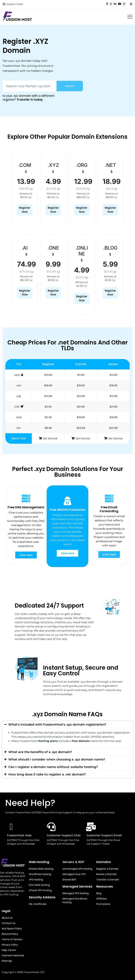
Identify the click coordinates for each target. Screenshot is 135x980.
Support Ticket (15, 4)
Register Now (25, 210)
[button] (67, 725)
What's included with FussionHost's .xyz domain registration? (57, 725)
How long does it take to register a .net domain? (47, 774)
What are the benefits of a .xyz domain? (40, 752)
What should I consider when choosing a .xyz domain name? (57, 759)
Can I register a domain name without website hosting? (53, 767)
